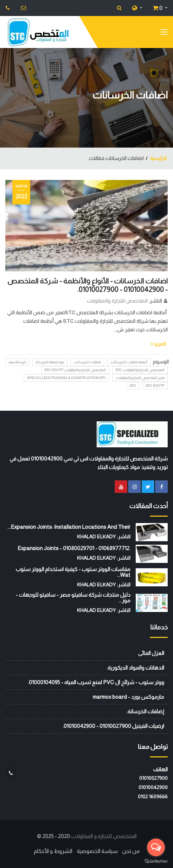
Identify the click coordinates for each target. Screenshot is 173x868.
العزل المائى (151, 653)
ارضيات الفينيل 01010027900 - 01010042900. (113, 726)
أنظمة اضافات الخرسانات (129, 362)
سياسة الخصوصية (97, 851)
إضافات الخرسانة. (145, 711)
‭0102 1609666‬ (153, 797)
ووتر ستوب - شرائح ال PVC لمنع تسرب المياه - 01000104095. (96, 682)
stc (133, 386)
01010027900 (153, 778)
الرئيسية (158, 158)
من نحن (131, 851)
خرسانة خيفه (17, 362)
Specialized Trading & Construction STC (66, 378)
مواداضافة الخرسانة (50, 362)
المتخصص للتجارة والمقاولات (117, 301)
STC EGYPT (155, 386)
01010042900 (153, 787)
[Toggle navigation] (164, 33)
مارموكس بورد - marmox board (128, 697)
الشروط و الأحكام (53, 851)
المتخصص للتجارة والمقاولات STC (140, 370)
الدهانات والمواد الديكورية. (135, 668)
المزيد (158, 344)
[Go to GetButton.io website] (156, 861)
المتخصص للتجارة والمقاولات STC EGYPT (75, 370)
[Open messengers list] (156, 847)
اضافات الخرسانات (87, 362)
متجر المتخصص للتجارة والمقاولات (140, 378)
